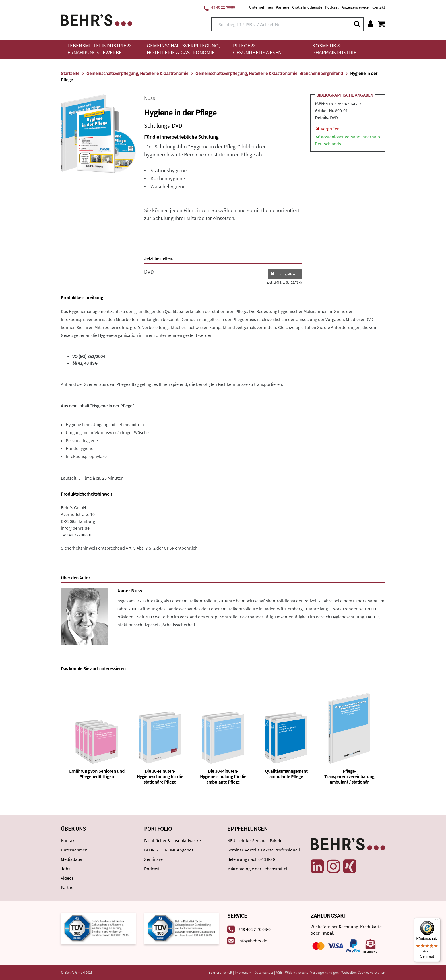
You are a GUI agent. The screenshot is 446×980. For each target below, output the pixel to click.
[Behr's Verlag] (96, 19)
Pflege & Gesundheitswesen (257, 49)
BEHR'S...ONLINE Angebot (169, 850)
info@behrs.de (75, 528)
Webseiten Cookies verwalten (363, 972)
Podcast (332, 7)
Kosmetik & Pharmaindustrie (334, 49)
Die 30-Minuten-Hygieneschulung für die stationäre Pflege (160, 776)
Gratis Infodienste (307, 7)
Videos (67, 878)
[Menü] (437, 921)
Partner (68, 887)
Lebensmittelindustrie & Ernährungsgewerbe (99, 49)
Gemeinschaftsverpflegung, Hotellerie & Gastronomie (183, 49)
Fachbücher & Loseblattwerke (173, 840)
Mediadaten (72, 859)
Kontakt (378, 7)
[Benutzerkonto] (371, 24)
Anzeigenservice (355, 7)
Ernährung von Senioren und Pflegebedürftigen (97, 774)
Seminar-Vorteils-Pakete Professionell (264, 850)
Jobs (66, 869)
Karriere (283, 7)
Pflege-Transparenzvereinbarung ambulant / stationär (349, 776)
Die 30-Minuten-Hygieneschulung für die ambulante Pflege (223, 776)
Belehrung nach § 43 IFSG (251, 859)
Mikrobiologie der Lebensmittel (257, 869)
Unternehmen (261, 7)
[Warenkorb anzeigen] (381, 24)
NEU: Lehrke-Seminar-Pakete (255, 840)
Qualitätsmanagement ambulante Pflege (286, 774)
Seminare (153, 859)
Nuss (150, 98)
